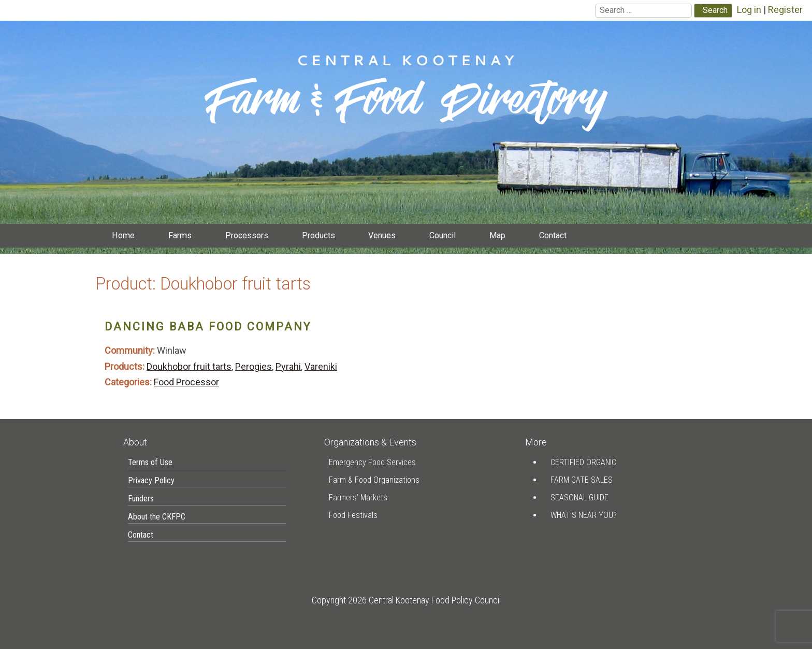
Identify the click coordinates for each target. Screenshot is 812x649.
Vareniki (321, 366)
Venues (382, 235)
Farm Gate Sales (582, 480)
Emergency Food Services (372, 462)
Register (785, 10)
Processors (247, 235)
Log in (749, 10)
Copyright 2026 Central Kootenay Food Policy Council (406, 600)
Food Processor (186, 382)
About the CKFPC (157, 517)
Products (318, 235)
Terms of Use (150, 462)
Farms (180, 235)
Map (497, 235)
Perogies (253, 366)
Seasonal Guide (579, 497)
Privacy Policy (151, 480)
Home (123, 235)
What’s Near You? (584, 515)
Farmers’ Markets (358, 497)
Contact (553, 235)
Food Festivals (353, 515)
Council (443, 235)
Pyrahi (288, 366)
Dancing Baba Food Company (208, 327)
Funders (141, 499)
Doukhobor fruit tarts (189, 366)
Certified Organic (583, 462)
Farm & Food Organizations (374, 480)
